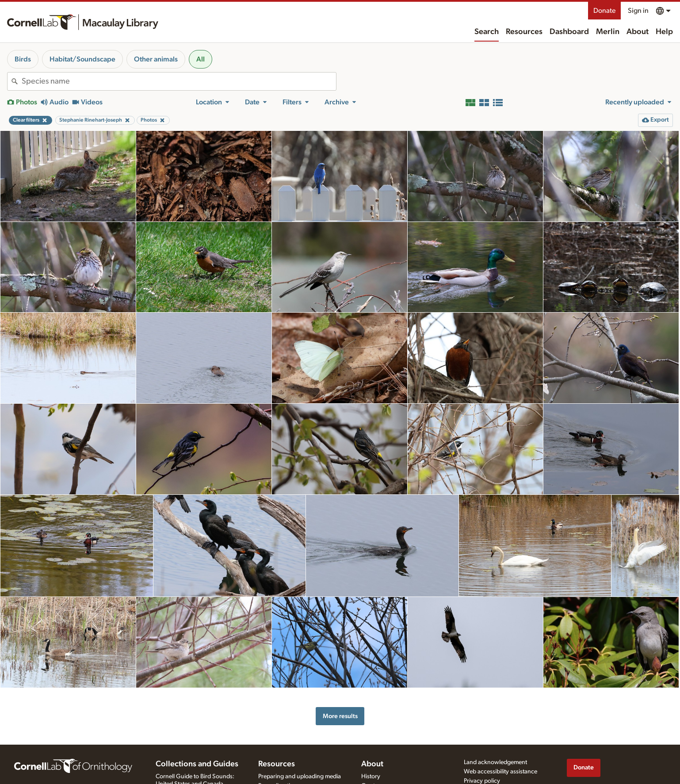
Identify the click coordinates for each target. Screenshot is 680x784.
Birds (23, 59)
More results (340, 716)
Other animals (156, 59)
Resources (524, 32)
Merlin (608, 32)
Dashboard (569, 32)
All (201, 59)
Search (487, 32)
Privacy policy (482, 781)
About (638, 32)
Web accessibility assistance (500, 772)
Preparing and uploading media (300, 776)
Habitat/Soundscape (82, 59)
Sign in (638, 11)
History (371, 776)
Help (664, 32)
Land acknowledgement (495, 762)
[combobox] (179, 81)
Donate (604, 11)
